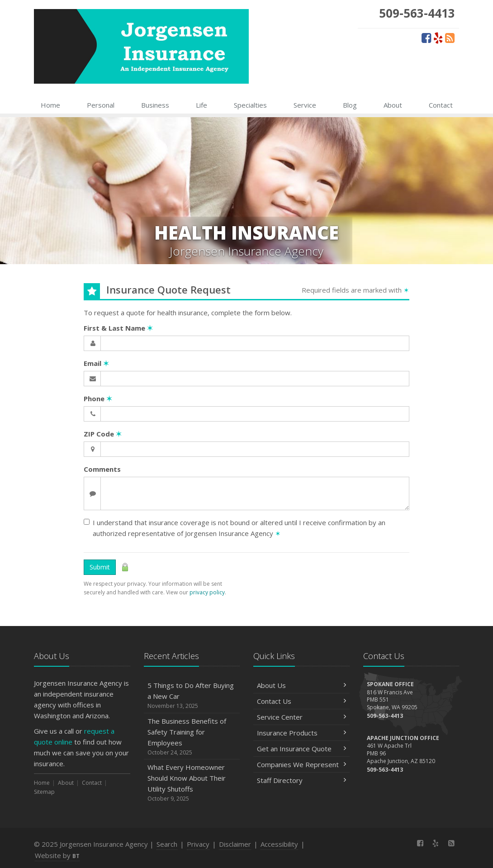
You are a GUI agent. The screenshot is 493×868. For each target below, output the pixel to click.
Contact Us (301, 701)
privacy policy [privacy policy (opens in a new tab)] (207, 592)
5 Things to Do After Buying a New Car (192, 695)
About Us (301, 685)
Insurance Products (301, 733)
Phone (98, 398)
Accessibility (279, 844)
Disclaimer (235, 844)
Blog (350, 105)
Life (201, 105)
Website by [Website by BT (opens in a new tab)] (57, 855)
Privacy (198, 844)
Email (96, 363)
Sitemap (44, 792)
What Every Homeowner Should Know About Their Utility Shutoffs (192, 783)
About (393, 105)
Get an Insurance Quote (301, 749)
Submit (100, 567)
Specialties (250, 105)
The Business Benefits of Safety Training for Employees (192, 737)
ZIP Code (103, 434)
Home (50, 105)
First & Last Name (118, 328)
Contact (441, 105)
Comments (102, 469)
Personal (101, 105)
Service (305, 105)
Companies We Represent (301, 764)
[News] (450, 38)
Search (167, 844)
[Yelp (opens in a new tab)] (438, 38)
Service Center (301, 717)
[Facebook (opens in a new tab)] (426, 38)
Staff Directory (301, 780)
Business (155, 105)
